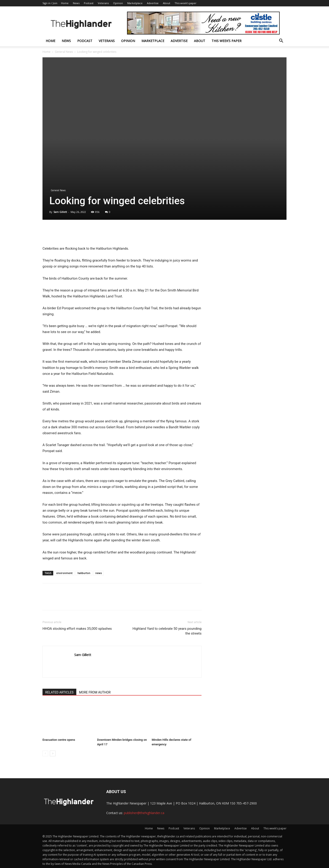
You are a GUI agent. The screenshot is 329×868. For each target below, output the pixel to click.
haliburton (84, 573)
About (167, 3)
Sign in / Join (50, 3)
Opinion (118, 3)
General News (64, 52)
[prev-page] (45, 753)
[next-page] (53, 753)
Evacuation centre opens (59, 740)
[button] (281, 41)
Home (65, 3)
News (76, 3)
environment (64, 573)
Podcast (89, 3)
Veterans (103, 3)
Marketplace (135, 3)
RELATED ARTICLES (59, 692)
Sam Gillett (60, 212)
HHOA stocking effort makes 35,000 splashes (77, 629)
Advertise (153, 3)
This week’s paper (186, 3)
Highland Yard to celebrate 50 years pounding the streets (167, 631)
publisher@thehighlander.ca (144, 813)
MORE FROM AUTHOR (95, 692)
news (98, 573)
